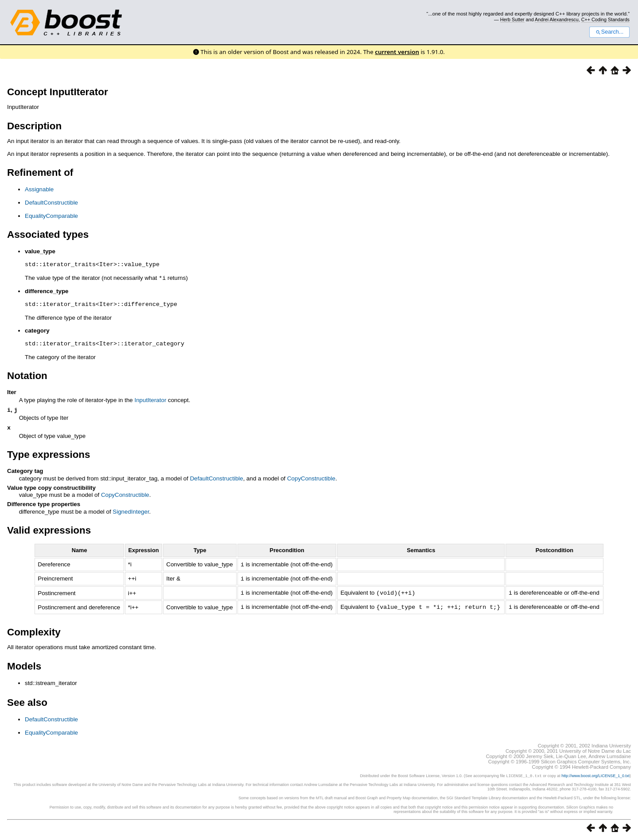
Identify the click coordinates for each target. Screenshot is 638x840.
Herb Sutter (512, 19)
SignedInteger (131, 513)
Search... (609, 32)
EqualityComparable (51, 216)
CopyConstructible (311, 480)
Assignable (39, 189)
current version (397, 52)
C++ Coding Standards (605, 19)
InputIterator (150, 400)
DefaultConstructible (51, 203)
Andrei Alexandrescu (557, 19)
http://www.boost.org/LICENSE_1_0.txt (595, 775)
